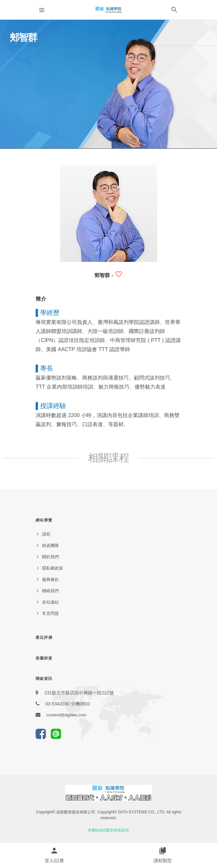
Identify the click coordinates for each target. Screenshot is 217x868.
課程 (46, 534)
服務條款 (50, 579)
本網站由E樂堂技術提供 (108, 830)
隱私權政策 (53, 568)
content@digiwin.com (66, 715)
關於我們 (50, 557)
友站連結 (50, 602)
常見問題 (50, 613)
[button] (174, 11)
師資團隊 (50, 546)
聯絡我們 (50, 591)
